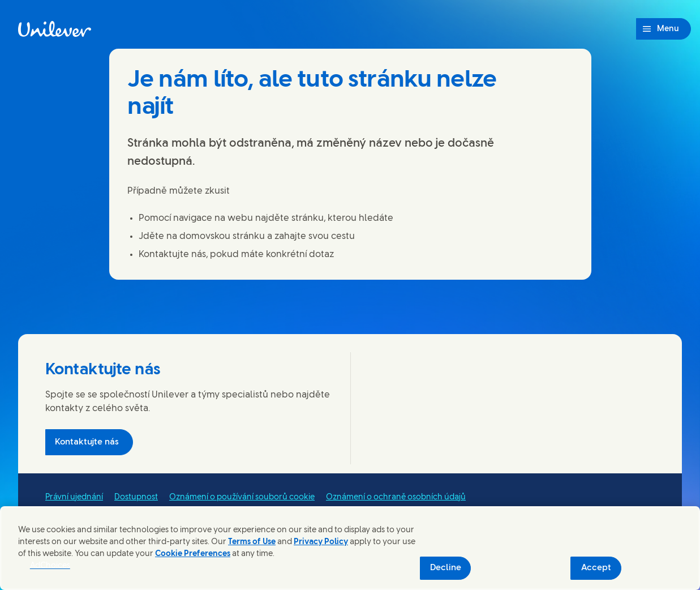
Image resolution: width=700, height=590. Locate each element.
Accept (596, 568)
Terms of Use (252, 542)
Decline (446, 568)
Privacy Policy (321, 542)
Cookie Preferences (193, 554)
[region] (350, 548)
